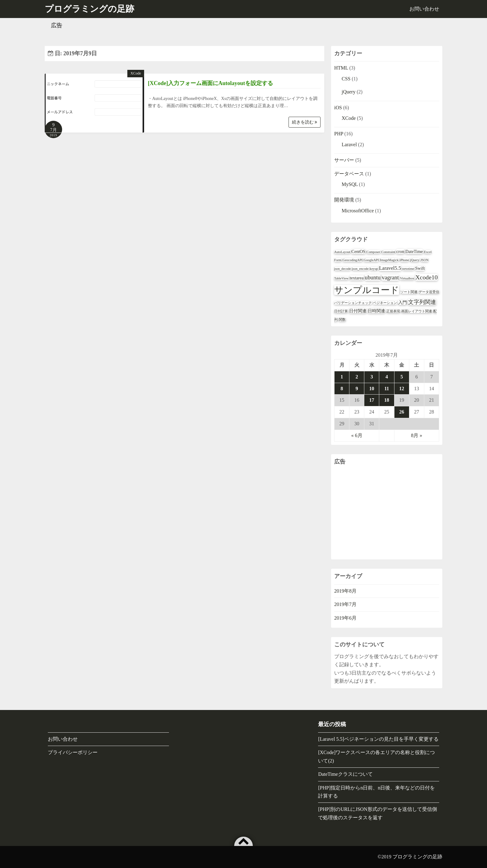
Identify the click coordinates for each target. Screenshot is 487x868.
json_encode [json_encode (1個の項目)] (360, 269)
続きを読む (305, 122)
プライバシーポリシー (73, 752)
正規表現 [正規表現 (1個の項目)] (393, 311)
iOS (338, 108)
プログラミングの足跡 (417, 857)
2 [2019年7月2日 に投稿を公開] (357, 377)
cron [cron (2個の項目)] (400, 251)
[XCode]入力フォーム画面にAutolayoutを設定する (210, 83)
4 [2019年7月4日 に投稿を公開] (387, 377)
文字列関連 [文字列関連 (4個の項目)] (422, 302)
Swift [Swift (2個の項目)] (420, 268)
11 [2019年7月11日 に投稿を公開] (387, 389)
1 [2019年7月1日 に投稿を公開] (342, 377)
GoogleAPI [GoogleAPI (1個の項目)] (371, 260)
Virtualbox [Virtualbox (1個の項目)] (407, 278)
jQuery (348, 92)
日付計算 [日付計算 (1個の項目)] (341, 311)
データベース (349, 174)
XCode (136, 73)
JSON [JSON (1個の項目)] (424, 260)
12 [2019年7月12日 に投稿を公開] (402, 389)
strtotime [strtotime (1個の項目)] (408, 269)
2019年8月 (345, 591)
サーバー (344, 160)
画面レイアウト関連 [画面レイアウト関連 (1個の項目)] (417, 311)
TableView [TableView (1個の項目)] (341, 278)
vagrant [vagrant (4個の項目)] (390, 278)
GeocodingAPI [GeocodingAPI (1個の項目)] (353, 260)
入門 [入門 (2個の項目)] (403, 302)
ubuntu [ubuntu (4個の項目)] (373, 278)
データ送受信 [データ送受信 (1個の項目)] (429, 292)
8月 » (416, 435)
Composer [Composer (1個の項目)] (373, 252)
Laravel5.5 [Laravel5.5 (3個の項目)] (390, 268)
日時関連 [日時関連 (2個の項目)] (376, 311)
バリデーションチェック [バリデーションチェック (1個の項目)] (353, 303)
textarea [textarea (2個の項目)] (357, 278)
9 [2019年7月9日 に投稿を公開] (357, 389)
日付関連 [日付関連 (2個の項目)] (358, 311)
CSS (346, 79)
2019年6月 (345, 618)
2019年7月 (345, 604)
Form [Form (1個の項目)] (338, 260)
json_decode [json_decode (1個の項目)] (342, 269)
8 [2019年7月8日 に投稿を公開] (342, 389)
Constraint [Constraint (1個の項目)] (388, 252)
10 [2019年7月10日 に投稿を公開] (372, 389)
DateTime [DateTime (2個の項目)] (414, 251)
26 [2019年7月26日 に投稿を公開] (402, 412)
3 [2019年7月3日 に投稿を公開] (372, 377)
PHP (339, 134)
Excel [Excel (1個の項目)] (428, 252)
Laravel (349, 145)
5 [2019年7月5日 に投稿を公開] (402, 377)
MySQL (350, 184)
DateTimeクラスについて (345, 774)
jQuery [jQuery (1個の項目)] (415, 260)
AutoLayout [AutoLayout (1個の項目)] (342, 252)
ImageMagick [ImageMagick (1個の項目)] (389, 260)
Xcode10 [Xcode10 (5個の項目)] (427, 277)
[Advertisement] (387, 513)
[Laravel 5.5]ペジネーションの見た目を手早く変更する (378, 739)
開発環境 (344, 200)
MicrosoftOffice (358, 211)
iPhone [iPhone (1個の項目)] (404, 260)
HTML (341, 68)
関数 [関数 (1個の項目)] (342, 320)
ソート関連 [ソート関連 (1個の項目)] (409, 292)
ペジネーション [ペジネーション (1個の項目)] (385, 303)
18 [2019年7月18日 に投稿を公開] (387, 400)
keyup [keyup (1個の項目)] (374, 269)
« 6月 (357, 435)
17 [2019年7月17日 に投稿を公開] (372, 400)
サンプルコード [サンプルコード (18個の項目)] (367, 290)
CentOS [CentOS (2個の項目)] (359, 251)
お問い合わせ (424, 9)
